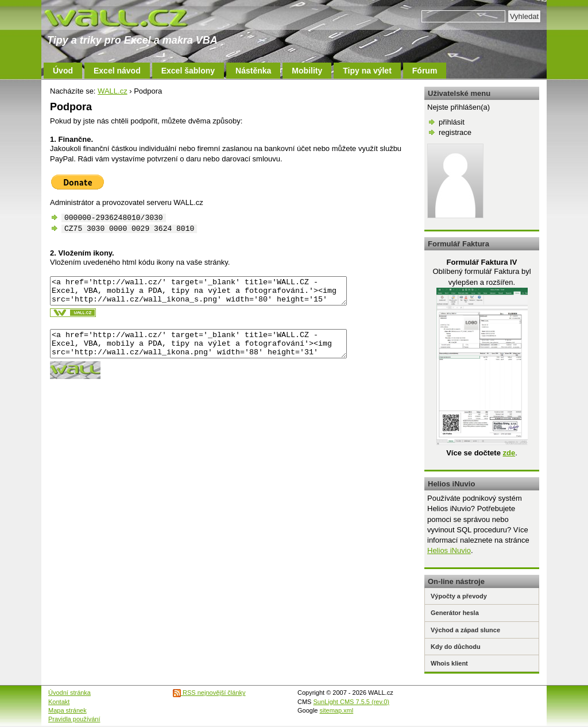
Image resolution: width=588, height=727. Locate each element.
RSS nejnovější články (209, 693)
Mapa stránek (67, 710)
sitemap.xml (337, 710)
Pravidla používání (74, 719)
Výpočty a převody (459, 596)
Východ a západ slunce (465, 630)
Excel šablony (188, 71)
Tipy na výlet (367, 71)
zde (509, 453)
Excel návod (117, 71)
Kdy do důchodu (456, 647)
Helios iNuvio (449, 550)
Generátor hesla (455, 613)
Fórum (425, 71)
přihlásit (452, 122)
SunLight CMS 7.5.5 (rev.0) (351, 702)
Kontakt (59, 702)
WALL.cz (113, 91)
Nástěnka (253, 71)
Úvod (63, 71)
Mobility (307, 71)
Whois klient (449, 663)
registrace (455, 132)
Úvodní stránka (69, 693)
